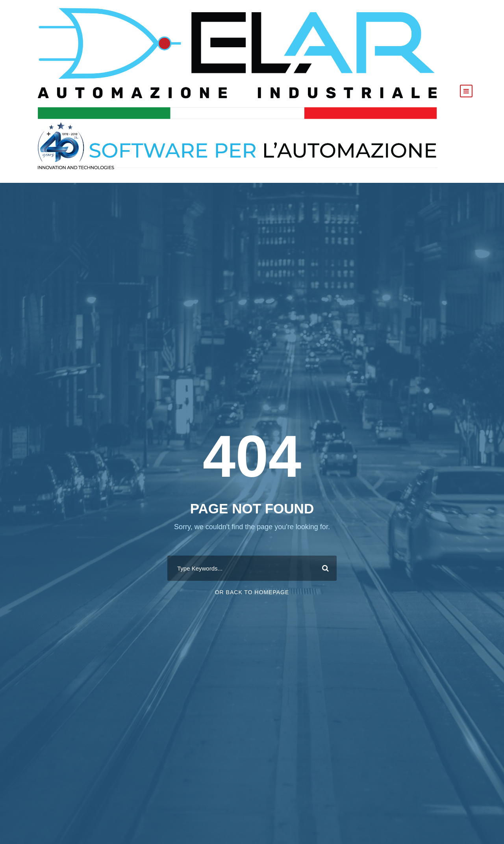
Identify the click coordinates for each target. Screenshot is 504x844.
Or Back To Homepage (252, 592)
